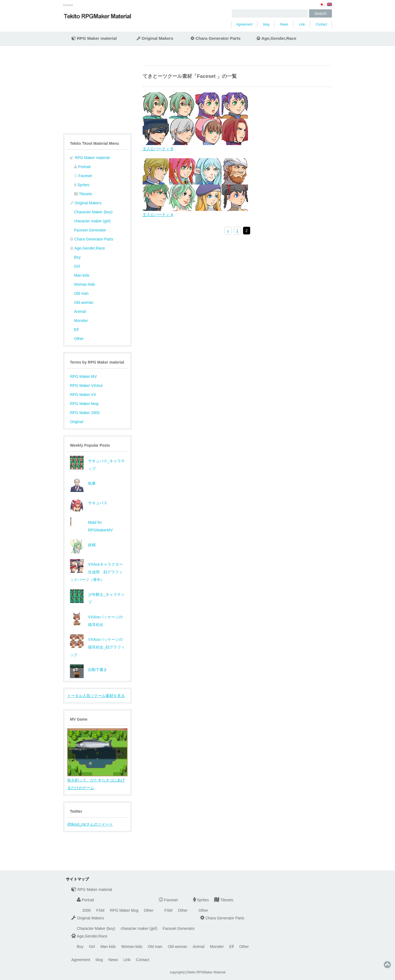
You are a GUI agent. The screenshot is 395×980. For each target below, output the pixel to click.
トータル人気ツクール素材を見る (96, 696)
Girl (77, 266)
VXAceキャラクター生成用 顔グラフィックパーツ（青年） (96, 572)
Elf (76, 330)
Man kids (82, 275)
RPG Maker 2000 (85, 413)
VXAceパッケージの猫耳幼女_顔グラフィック (97, 647)
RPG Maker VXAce (86, 386)
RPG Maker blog (84, 404)
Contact (321, 24)
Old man (81, 293)
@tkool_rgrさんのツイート (90, 824)
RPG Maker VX (83, 395)
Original (77, 422)
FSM (100, 910)
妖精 (92, 545)
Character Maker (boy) (93, 212)
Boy (77, 257)
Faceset (68, 5)
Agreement (244, 24)
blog (266, 24)
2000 (87, 910)
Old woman (84, 302)
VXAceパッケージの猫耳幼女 (105, 621)
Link (302, 24)
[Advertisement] (97, 97)
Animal (80, 311)
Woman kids (85, 284)
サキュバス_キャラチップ (106, 465)
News (284, 24)
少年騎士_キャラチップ (106, 598)
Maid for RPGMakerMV (100, 526)
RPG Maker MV (83, 376)
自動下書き (98, 670)
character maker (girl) (92, 221)
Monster (81, 321)
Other (79, 339)
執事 (92, 483)
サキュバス (98, 503)
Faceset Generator (90, 230)
